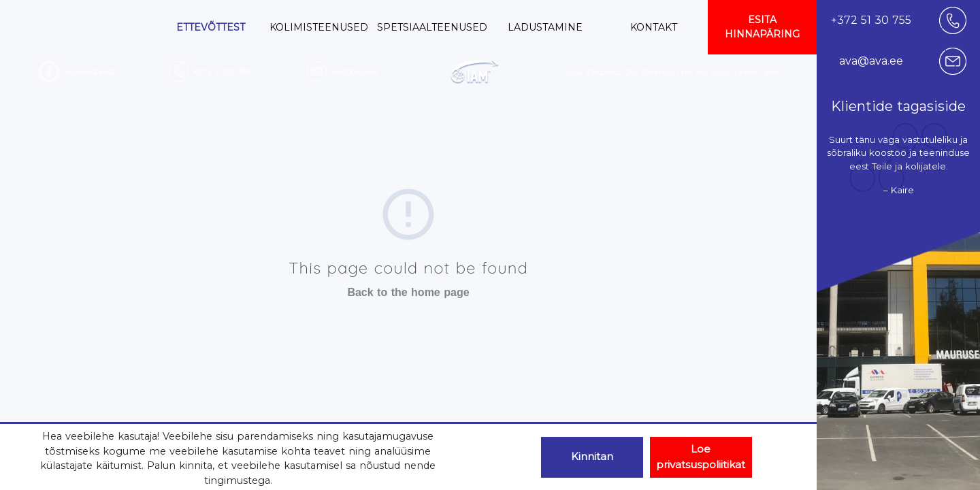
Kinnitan (592, 456)
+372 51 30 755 (222, 71)
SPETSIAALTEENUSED (432, 27)
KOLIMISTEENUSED (319, 27)
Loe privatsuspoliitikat (701, 457)
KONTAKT (654, 27)
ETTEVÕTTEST (211, 27)
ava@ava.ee (354, 71)
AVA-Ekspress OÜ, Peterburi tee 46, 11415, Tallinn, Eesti (674, 72)
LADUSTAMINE (545, 27)
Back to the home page (408, 292)
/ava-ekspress (88, 71)
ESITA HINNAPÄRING (762, 27)
